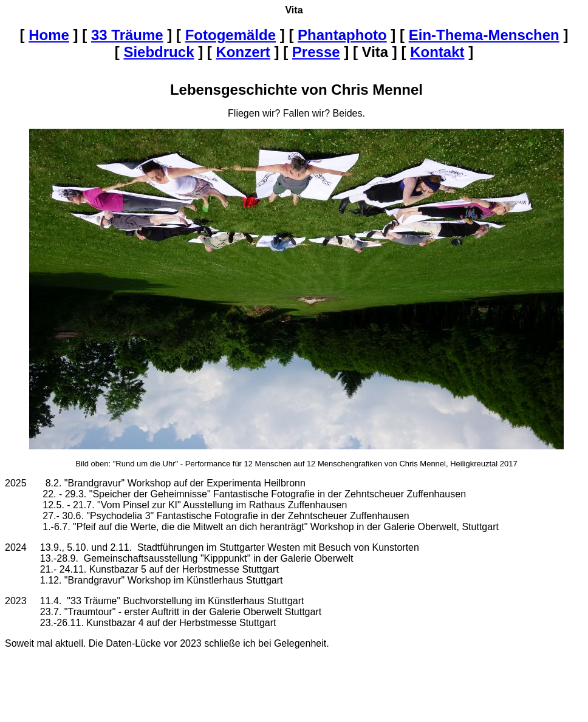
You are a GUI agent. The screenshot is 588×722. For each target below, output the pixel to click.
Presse (316, 52)
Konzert (243, 52)
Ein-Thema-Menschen (484, 35)
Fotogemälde (231, 35)
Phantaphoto (342, 35)
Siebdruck (159, 52)
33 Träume (127, 35)
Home (49, 35)
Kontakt (437, 52)
